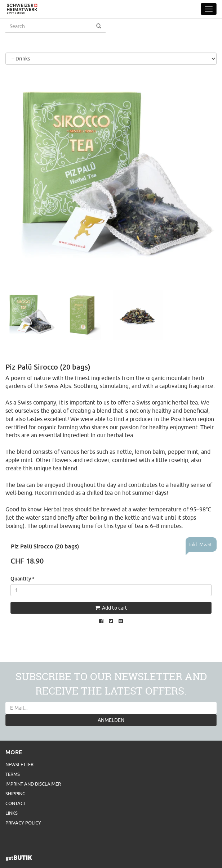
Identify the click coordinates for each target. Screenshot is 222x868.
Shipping (15, 794)
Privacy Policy (23, 823)
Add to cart (111, 608)
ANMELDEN (111, 720)
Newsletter (19, 764)
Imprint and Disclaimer (33, 784)
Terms (13, 774)
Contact (16, 803)
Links (12, 813)
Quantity (23, 578)
